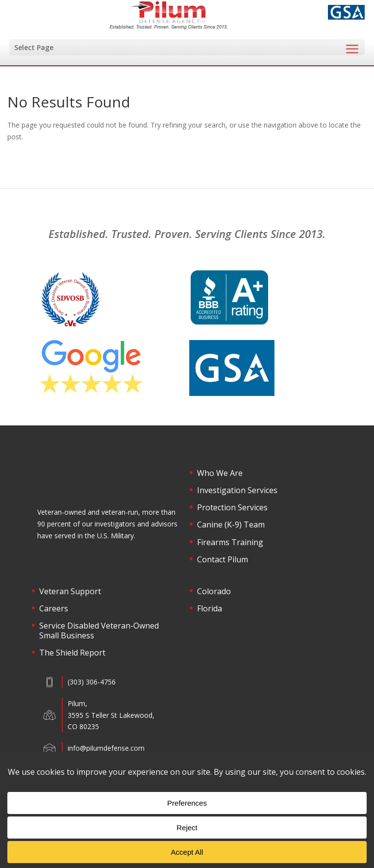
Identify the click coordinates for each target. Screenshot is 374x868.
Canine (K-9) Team (231, 525)
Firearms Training (230, 543)
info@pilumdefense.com (106, 748)
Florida (210, 609)
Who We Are (220, 473)
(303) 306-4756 (92, 682)
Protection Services (232, 508)
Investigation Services (237, 491)
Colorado (214, 592)
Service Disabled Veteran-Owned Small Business (99, 631)
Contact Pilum (223, 560)
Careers (54, 609)
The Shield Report (72, 653)
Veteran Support (70, 592)
